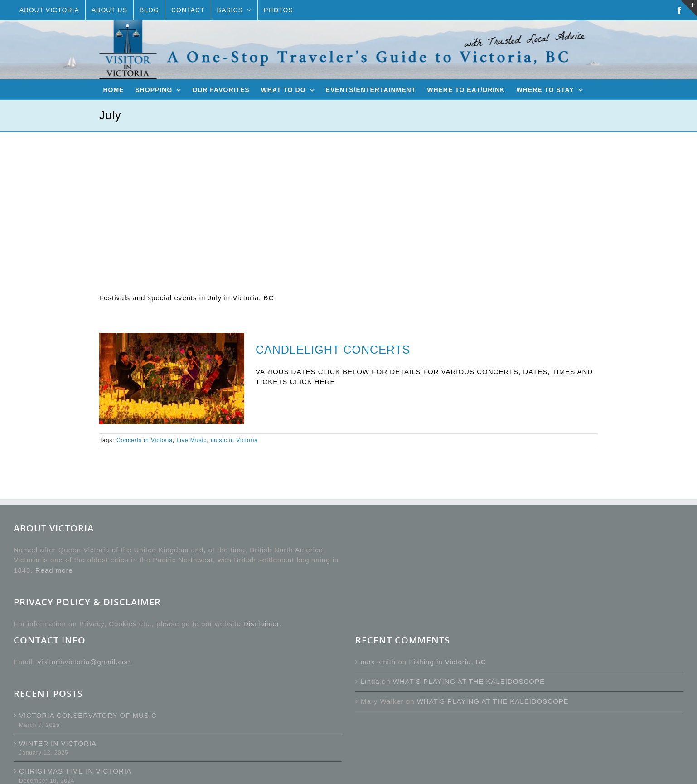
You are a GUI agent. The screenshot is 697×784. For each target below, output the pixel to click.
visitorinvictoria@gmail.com (85, 662)
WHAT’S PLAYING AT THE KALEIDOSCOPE (469, 681)
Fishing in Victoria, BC (447, 662)
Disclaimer (261, 624)
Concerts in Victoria (145, 440)
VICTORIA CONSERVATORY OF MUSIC (88, 715)
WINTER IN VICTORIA (58, 743)
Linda (370, 681)
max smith (378, 662)
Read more (54, 570)
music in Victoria (234, 440)
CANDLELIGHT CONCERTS (333, 350)
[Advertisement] (348, 200)
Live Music (192, 440)
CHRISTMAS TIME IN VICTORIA (75, 771)
